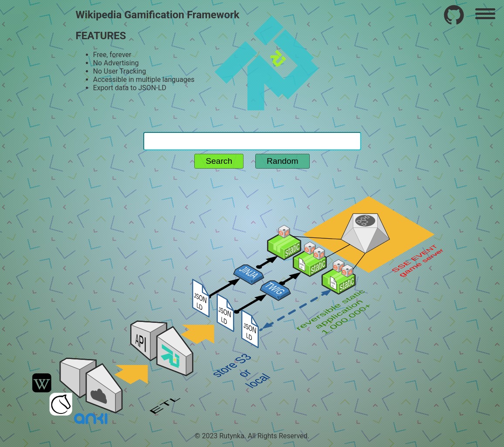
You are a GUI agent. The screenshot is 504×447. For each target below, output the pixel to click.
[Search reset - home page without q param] (252, 124)
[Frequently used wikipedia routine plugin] (454, 15)
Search (219, 161)
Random (282, 161)
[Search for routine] (252, 141)
